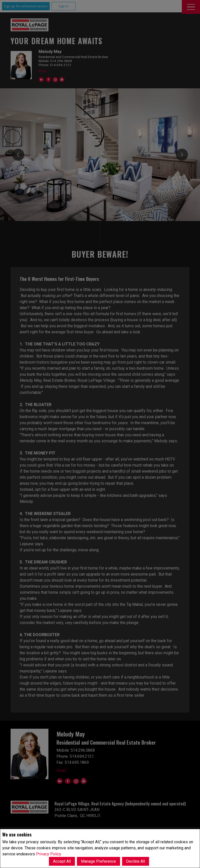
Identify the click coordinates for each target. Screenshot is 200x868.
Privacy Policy (49, 854)
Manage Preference (98, 861)
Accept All (62, 861)
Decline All (136, 861)
